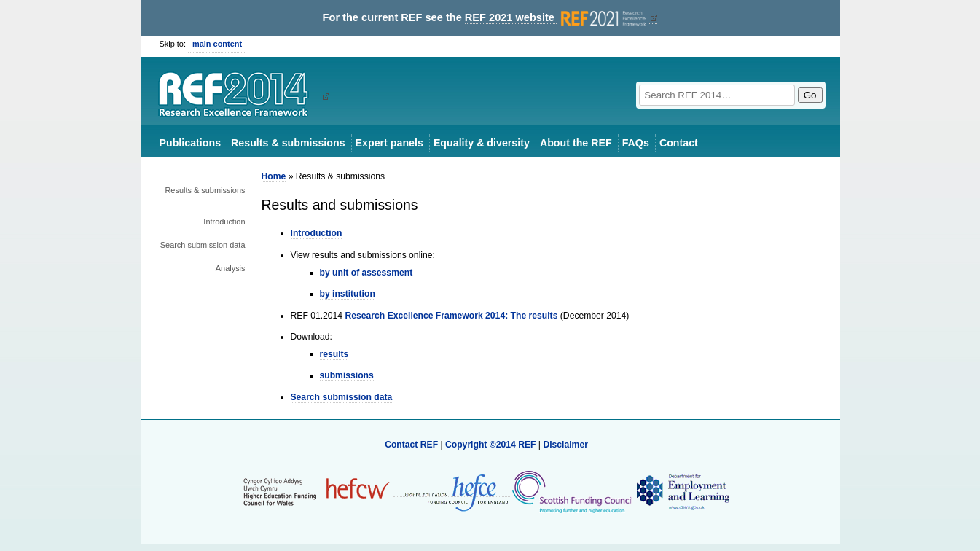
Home (274, 176)
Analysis (231, 268)
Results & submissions (288, 143)
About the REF (576, 143)
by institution (348, 294)
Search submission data (203, 245)
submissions (347, 375)
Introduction (224, 222)
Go (810, 95)
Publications (191, 143)
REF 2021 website (557, 18)
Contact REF (411, 445)
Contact (679, 143)
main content (217, 44)
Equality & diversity (482, 143)
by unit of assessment (366, 273)
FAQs (636, 143)
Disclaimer (565, 445)
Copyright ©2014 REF (492, 445)
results (334, 354)
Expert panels (389, 143)
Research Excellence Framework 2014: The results (452, 316)
